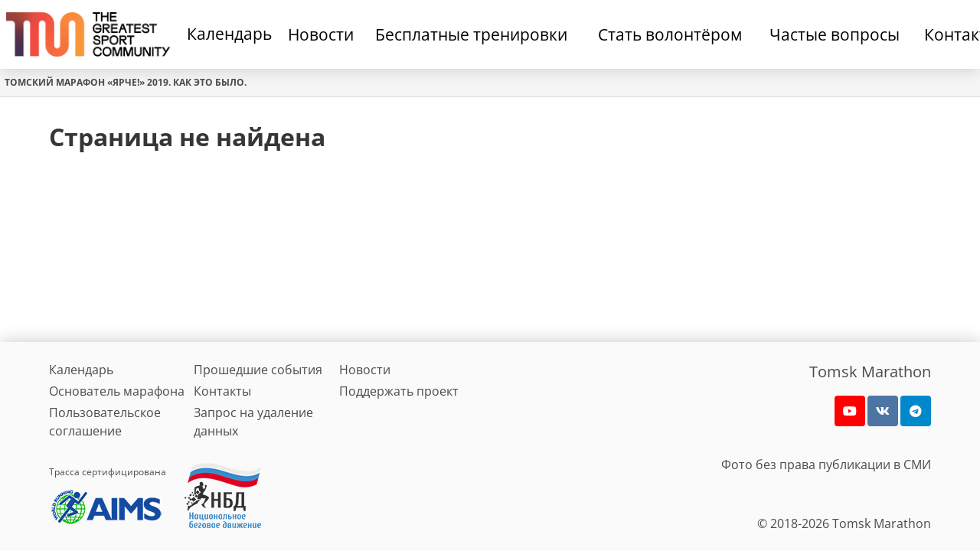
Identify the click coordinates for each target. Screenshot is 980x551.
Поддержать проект (399, 391)
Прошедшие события (258, 370)
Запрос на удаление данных (253, 422)
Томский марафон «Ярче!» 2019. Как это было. (126, 82)
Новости (365, 370)
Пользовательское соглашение (105, 422)
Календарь (229, 34)
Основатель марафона (117, 391)
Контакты (222, 391)
